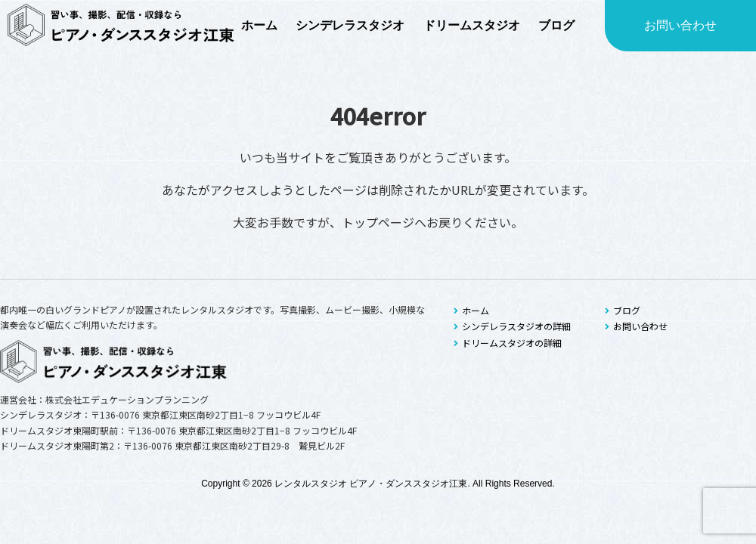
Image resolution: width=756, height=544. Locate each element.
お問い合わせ (680, 25)
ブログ (623, 310)
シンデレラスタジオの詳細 (512, 326)
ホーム (471, 310)
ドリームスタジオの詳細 (508, 343)
